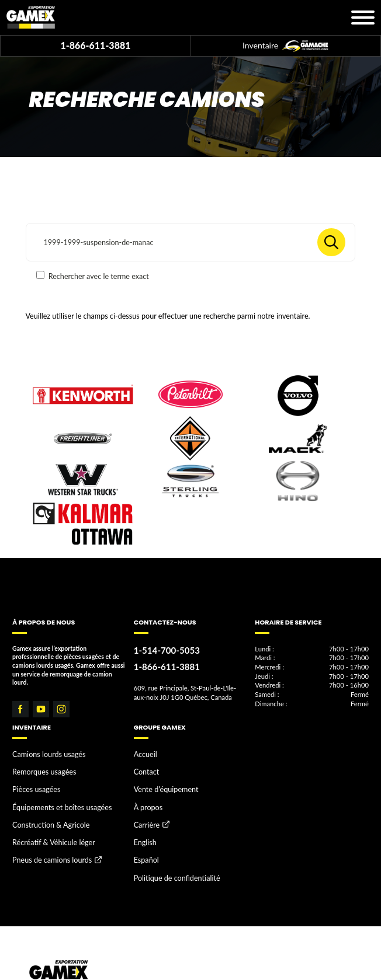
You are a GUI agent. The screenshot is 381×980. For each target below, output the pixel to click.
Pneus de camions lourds (46, 843)
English (143, 828)
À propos (146, 797)
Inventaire (285, 46)
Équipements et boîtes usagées (54, 797)
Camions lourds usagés (43, 754)
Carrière (145, 814)
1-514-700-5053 (161, 649)
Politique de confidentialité (170, 857)
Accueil (143, 754)
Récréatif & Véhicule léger (47, 827)
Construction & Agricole (44, 812)
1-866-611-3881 (95, 45)
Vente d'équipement (161, 783)
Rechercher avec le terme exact (93, 276)
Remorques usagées (39, 768)
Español (144, 843)
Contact (144, 768)
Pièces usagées (32, 783)
